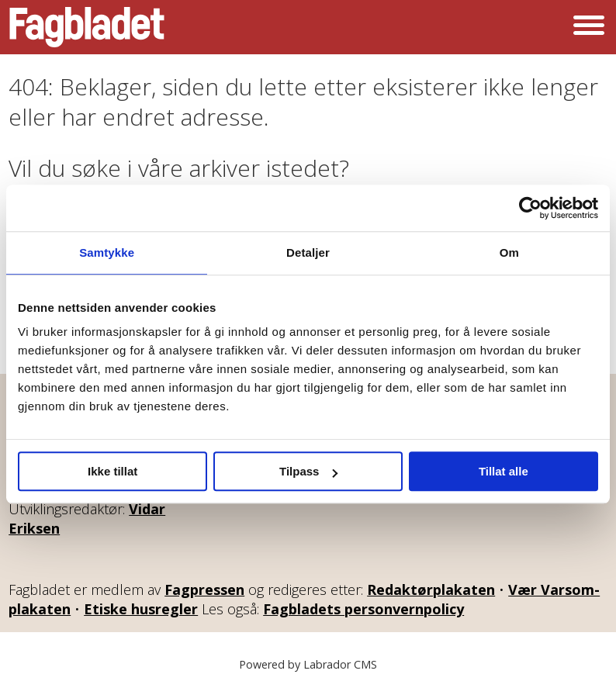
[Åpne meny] (589, 27)
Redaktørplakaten (431, 589)
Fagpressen (204, 589)
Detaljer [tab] (308, 252)
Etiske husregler (141, 609)
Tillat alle (504, 471)
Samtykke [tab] (107, 252)
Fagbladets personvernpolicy (363, 609)
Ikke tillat (112, 471)
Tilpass (308, 471)
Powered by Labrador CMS (308, 664)
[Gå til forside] (87, 27)
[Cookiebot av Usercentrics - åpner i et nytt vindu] (530, 208)
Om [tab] (509, 252)
